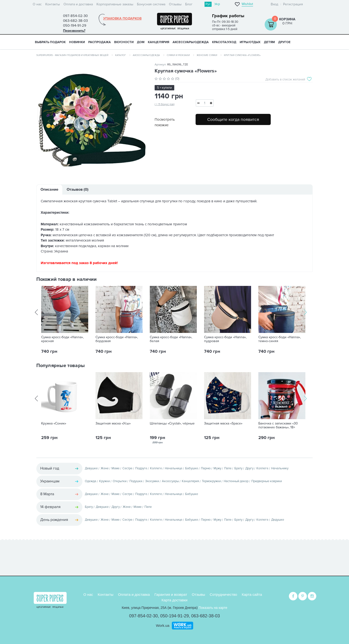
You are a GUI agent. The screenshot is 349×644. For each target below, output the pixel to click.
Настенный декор (236, 481)
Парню (206, 468)
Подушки (136, 481)
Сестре (127, 468)
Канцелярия (190, 481)
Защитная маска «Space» (223, 424)
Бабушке (192, 468)
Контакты (53, 4)
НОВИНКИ (77, 42)
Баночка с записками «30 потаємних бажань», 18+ (278, 425)
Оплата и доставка (78, 4)
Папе (228, 468)
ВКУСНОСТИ (124, 42)
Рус (208, 4)
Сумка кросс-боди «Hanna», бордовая (117, 339)
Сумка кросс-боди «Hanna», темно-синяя (280, 339)
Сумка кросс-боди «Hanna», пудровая (225, 339)
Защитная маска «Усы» (113, 424)
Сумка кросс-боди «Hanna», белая (171, 339)
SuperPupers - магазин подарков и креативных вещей (72, 55)
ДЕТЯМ (269, 42)
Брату (238, 468)
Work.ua (163, 625)
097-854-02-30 (143, 616)
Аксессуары (170, 481)
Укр (217, 4)
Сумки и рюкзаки (178, 55)
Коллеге (156, 468)
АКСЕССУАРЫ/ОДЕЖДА (191, 42)
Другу (249, 468)
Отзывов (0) (78, 189)
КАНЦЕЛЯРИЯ (159, 42)
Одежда (91, 481)
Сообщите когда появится (233, 119)
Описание (49, 189)
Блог (189, 4)
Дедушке (278, 520)
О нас (37, 4)
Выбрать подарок (50, 42)
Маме (115, 468)
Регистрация (293, 4)
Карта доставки (175, 600)
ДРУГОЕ (284, 42)
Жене (105, 468)
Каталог (121, 55)
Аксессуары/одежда (146, 55)
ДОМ (141, 42)
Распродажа (99, 42)
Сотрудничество (223, 594)
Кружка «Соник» (54, 424)
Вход (274, 4)
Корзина (287, 19)
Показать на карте (213, 608)
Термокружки (211, 481)
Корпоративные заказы (115, 4)
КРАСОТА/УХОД (224, 42)
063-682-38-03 (206, 616)
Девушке (91, 468)
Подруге (141, 468)
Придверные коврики (267, 481)
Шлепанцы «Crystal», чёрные (172, 424)
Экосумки (152, 481)
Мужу (217, 468)
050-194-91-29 (174, 616)
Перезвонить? (74, 31)
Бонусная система (151, 4)
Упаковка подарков (122, 19)
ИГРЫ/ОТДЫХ (250, 42)
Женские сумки (207, 55)
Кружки (104, 481)
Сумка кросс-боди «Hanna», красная (62, 339)
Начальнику (280, 468)
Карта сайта (252, 594)
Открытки (120, 481)
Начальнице (174, 468)
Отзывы (175, 4)
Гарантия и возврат (171, 594)
